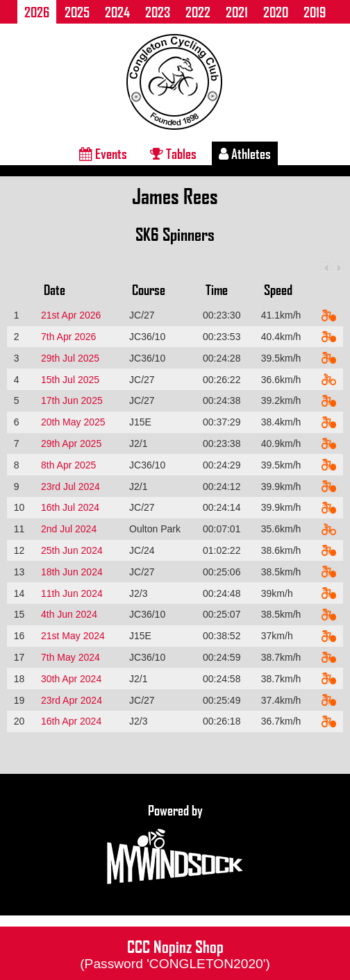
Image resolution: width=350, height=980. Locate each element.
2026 (37, 12)
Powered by (175, 845)
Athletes (245, 153)
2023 (158, 12)
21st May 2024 (73, 636)
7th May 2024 (70, 657)
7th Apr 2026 (68, 337)
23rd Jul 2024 (70, 487)
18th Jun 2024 (72, 572)
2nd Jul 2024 (69, 529)
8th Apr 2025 (68, 465)
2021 (237, 12)
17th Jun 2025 (72, 400)
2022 (198, 12)
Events (103, 153)
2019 (315, 12)
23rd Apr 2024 (72, 700)
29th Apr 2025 (71, 443)
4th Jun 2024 (69, 614)
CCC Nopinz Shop (175, 953)
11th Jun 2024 (72, 593)
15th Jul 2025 (70, 380)
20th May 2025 (73, 422)
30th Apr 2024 (71, 679)
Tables (173, 153)
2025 (77, 12)
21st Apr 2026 (71, 315)
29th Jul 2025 (70, 358)
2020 (276, 12)
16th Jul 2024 (70, 507)
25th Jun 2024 (72, 550)
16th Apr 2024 (71, 721)
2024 (117, 12)
